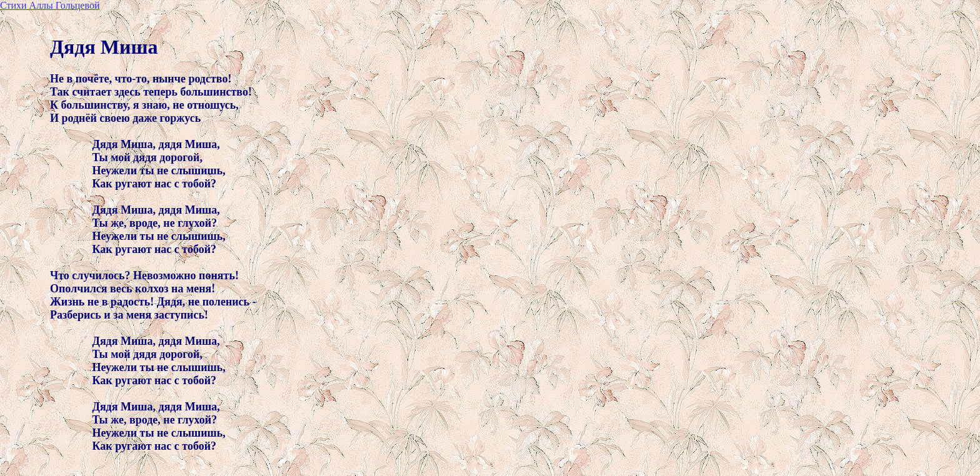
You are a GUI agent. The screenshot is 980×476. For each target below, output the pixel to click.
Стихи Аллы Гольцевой (50, 5)
